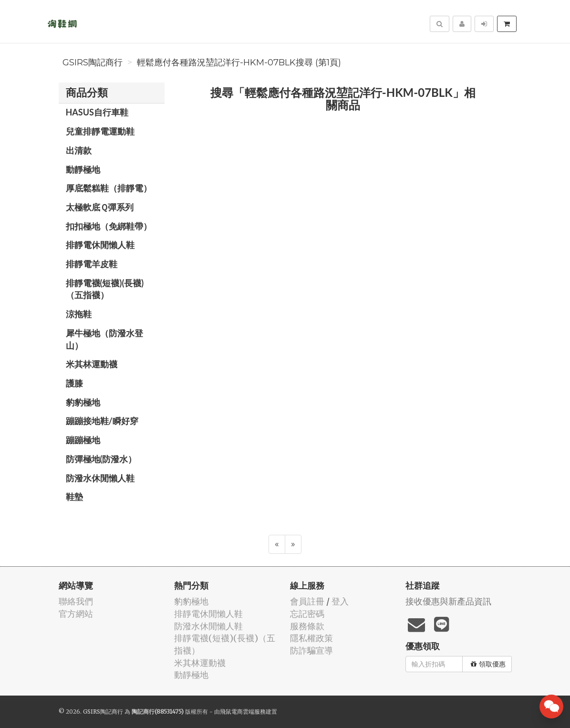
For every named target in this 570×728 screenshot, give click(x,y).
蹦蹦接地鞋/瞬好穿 (102, 421)
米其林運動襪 (92, 364)
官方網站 (76, 614)
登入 (340, 601)
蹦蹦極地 (83, 440)
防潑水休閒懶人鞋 (100, 478)
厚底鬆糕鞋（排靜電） (109, 188)
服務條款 (307, 626)
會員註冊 (307, 601)
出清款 (79, 150)
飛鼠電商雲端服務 (243, 712)
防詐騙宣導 (311, 650)
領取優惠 (488, 664)
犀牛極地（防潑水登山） (104, 339)
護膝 (74, 383)
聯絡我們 (76, 601)
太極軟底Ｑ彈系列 (100, 207)
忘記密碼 (307, 614)
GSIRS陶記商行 (93, 62)
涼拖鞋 (79, 314)
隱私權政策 (311, 638)
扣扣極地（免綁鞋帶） (109, 226)
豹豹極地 (83, 402)
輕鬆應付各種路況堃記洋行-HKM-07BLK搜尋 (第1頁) (239, 62)
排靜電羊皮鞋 (92, 264)
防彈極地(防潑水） (101, 459)
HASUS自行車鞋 (97, 112)
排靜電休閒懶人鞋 (100, 245)
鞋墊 (74, 497)
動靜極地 (83, 169)
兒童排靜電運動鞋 (100, 131)
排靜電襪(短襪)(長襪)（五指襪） (105, 289)
